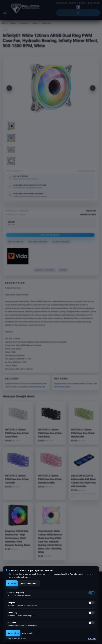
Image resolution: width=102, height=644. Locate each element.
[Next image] (93, 88)
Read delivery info (37, 387)
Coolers (35, 23)
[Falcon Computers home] (25, 9)
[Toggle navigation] (5, 13)
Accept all (12, 583)
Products (13, 23)
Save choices (13, 633)
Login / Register (89, 3)
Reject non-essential (29, 583)
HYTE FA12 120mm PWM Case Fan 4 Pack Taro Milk (17, 479)
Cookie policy (28, 633)
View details (92, 639)
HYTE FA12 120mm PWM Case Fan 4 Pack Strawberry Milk (50, 479)
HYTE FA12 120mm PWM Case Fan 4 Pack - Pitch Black (51, 433)
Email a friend (45, 270)
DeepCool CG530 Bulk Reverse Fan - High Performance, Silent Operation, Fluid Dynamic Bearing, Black (18, 538)
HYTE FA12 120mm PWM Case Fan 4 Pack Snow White (17, 433)
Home (4, 23)
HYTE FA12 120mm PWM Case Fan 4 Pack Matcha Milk (83, 433)
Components (24, 23)
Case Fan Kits (46, 23)
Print (63, 270)
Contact (62, 3)
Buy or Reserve (50, 235)
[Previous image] (9, 88)
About (73, 3)
